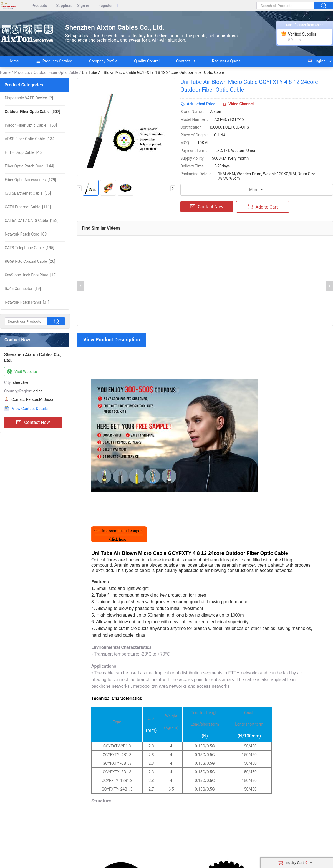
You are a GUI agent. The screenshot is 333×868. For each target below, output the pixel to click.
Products (39, 6)
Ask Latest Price (201, 104)
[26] (30, 261)
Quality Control (147, 61)
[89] (26, 234)
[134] (30, 139)
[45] (24, 152)
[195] (29, 248)
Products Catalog (54, 61)
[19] (31, 275)
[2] (29, 98)
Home (14, 61)
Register (105, 6)
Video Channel (241, 104)
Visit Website (22, 372)
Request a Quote (226, 61)
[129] (30, 180)
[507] (32, 112)
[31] (27, 302)
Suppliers (65, 6)
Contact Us (186, 61)
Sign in (83, 6)
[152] (32, 221)
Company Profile (103, 61)
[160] (31, 125)
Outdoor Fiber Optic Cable (56, 72)
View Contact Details (30, 409)
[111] (28, 207)
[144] (29, 166)
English (316, 61)
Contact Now (33, 422)
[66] (28, 193)
